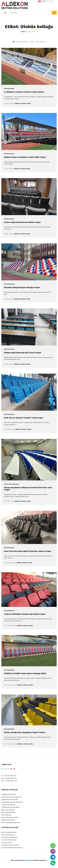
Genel (32, 42)
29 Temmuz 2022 (10, 626)
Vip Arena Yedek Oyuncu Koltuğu (12, 848)
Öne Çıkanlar (41, 42)
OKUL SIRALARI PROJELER (10, 817)
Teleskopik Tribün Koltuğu (10, 845)
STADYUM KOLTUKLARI (9, 794)
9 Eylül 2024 (8, 299)
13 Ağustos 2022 (9, 563)
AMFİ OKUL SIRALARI (8, 810)
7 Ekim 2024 (8, 169)
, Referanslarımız (13, 484)
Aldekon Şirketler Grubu (23, 103)
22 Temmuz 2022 (10, 744)
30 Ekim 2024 (8, 103)
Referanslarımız (22, 42)
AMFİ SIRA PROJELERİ (8, 812)
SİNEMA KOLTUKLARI (8, 820)
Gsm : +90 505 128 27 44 (9, 781)
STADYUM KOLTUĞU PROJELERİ (11, 797)
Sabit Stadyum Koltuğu (9, 832)
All (13, 42)
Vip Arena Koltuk (7, 842)
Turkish (42, 1)
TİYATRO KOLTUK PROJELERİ (11, 807)
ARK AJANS (29, 860)
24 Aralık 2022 (9, 429)
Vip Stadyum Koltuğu (8, 835)
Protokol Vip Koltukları (9, 840)
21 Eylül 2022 (8, 501)
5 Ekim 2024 (8, 234)
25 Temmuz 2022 (10, 685)
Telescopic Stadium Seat (10, 837)
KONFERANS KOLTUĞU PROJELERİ (12, 802)
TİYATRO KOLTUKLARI (8, 805)
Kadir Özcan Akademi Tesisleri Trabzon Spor (24, 418)
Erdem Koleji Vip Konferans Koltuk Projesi (22, 222)
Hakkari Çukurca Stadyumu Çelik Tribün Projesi (25, 157)
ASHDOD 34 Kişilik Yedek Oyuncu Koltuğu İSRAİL (25, 673)
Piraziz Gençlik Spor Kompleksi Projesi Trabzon (25, 732)
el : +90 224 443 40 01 (9, 776)
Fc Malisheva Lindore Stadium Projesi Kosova (24, 92)
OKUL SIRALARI (6, 815)
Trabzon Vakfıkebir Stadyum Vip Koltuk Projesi (25, 614)
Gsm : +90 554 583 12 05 (9, 778)
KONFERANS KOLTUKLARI (9, 800)
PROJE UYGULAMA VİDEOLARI (11, 823)
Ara (54, 13)
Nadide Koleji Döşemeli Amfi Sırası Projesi (23, 353)
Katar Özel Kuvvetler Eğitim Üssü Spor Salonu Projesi (28, 551)
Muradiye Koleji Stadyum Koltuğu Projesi (22, 287)
